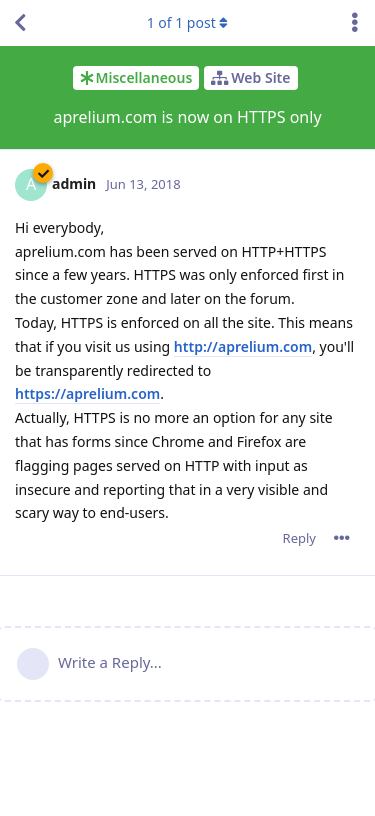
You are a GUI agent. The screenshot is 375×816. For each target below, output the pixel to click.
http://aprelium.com (243, 346)
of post (188, 22)
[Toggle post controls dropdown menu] (342, 538)
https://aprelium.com (87, 393)
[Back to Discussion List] (20, 23)
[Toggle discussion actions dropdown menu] (355, 23)
